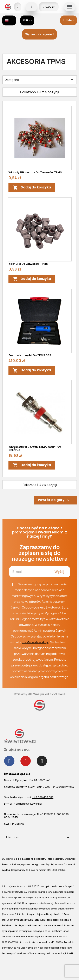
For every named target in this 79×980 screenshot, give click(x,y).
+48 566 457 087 (43, 797)
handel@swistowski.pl (28, 804)
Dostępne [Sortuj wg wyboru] (40, 80)
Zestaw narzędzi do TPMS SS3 (30, 355)
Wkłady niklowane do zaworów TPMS (35, 172)
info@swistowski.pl (35, 642)
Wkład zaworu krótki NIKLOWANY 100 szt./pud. (35, 448)
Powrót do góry (54, 500)
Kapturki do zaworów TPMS (28, 264)
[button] (69, 20)
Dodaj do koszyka (32, 187)
